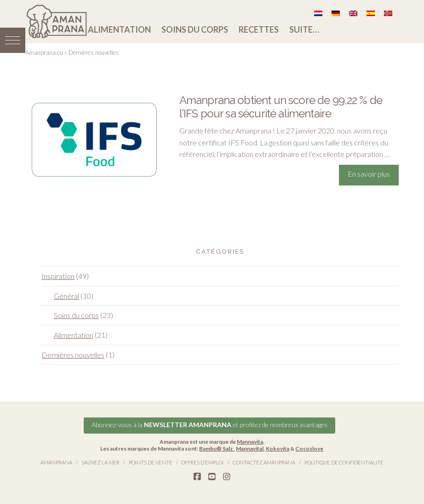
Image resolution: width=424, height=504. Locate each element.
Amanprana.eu (44, 52)
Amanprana (56, 462)
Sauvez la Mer (100, 462)
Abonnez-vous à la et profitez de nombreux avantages (209, 425)
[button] (13, 40)
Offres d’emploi (202, 462)
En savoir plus (369, 174)
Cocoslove (309, 449)
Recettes (259, 29)
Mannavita (250, 442)
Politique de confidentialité (344, 462)
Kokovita (278, 449)
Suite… (304, 29)
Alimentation (119, 29)
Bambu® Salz (216, 449)
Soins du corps (195, 29)
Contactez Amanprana (264, 462)
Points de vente (151, 462)
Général (66, 296)
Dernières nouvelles (73, 355)
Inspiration (58, 276)
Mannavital (250, 449)
